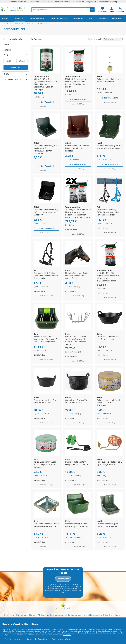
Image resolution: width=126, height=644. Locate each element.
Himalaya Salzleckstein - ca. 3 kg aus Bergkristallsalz (109, 463)
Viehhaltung (17, 23)
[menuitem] (6, 18)
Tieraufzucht (29, 23)
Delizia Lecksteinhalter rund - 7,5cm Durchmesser (110, 80)
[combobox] (63, 10)
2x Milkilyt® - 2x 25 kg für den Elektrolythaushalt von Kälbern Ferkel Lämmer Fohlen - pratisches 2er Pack (78, 213)
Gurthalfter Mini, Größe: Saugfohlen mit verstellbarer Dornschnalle (46, 276)
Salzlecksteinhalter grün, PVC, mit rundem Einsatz (108, 525)
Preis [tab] (6, 55)
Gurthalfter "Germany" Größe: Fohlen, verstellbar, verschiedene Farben (109, 212)
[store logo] (13, 9)
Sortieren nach (95, 39)
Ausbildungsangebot (93, 615)
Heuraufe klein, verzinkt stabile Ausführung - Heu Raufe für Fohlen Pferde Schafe (76, 340)
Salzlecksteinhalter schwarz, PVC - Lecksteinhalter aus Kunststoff (46, 212)
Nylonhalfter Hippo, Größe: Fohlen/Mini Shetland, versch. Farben (77, 276)
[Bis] (22, 61)
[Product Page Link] (47, 72)
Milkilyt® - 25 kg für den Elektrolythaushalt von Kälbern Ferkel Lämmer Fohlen (76, 83)
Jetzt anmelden (63, 579)
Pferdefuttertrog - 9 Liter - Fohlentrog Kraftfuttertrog (77, 525)
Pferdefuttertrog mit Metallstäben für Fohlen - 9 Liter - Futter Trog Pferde (45, 339)
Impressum (9, 615)
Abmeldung (53, 584)
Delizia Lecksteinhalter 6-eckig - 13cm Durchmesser (77, 463)
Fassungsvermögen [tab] (12, 79)
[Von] (9, 61)
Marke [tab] (6, 45)
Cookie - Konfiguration (37, 639)
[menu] (63, 18)
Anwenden (16, 67)
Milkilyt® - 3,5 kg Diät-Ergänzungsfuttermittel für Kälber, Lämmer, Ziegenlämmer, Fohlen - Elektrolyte (45, 84)
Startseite (6, 23)
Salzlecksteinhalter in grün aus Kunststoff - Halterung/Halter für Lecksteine (45, 150)
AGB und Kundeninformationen (52, 615)
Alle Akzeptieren (12, 639)
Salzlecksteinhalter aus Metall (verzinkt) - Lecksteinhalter (46, 525)
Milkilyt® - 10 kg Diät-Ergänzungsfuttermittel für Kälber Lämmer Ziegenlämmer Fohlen (109, 277)
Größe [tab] (6, 74)
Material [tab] (7, 50)
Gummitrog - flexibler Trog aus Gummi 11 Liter (108, 338)
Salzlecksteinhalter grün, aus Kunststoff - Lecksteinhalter (109, 147)
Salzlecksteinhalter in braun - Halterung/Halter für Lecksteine (78, 148)
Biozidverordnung (112, 615)
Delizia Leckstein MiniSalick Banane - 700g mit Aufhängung (109, 403)
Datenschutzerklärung (26, 615)
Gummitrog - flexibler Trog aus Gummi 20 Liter (45, 401)
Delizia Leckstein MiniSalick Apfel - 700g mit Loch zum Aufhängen (45, 464)
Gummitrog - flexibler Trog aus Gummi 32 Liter (77, 401)
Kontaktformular (75, 615)
